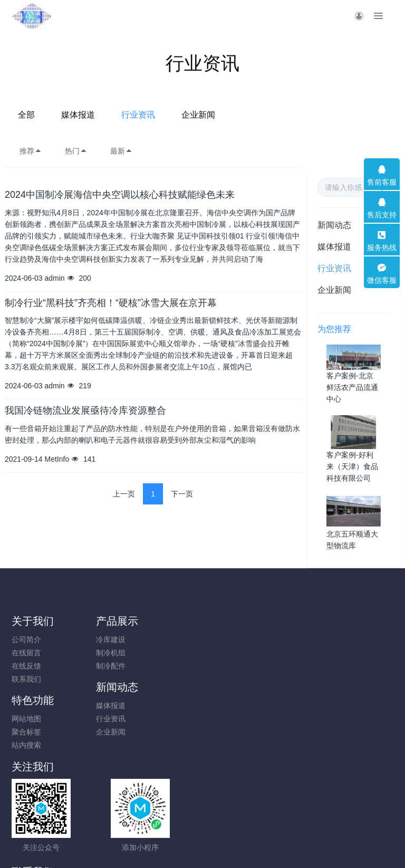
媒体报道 (164, 115)
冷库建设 (126, 640)
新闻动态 (334, 225)
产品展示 (132, 621)
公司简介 (26, 640)
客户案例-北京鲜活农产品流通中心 (352, 387)
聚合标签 (323, 653)
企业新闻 (284, 115)
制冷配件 (126, 666)
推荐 (31, 151)
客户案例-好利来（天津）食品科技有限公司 (352, 466)
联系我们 (26, 679)
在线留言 (26, 653)
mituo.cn (266, 845)
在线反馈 (26, 666)
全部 (112, 115)
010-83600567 (250, 725)
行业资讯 (224, 115)
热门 (76, 151)
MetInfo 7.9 (185, 845)
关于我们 (33, 621)
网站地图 (323, 640)
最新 (121, 151)
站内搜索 (323, 666)
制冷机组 (126, 653)
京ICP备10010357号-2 (202, 832)
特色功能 (330, 621)
